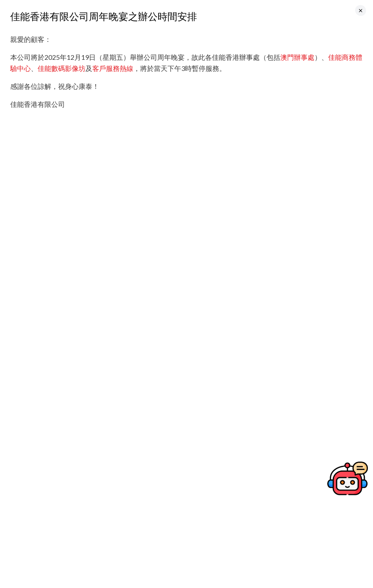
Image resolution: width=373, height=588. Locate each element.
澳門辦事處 (297, 57)
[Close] (361, 10)
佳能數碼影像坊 (62, 68)
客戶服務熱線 (113, 68)
